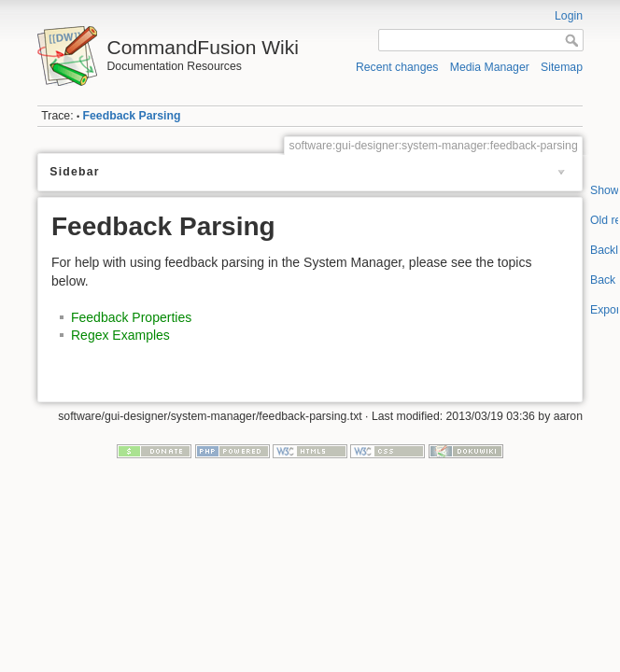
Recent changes (397, 67)
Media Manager (490, 67)
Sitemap (562, 67)
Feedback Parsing (132, 116)
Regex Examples (120, 335)
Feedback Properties (131, 317)
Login (569, 16)
